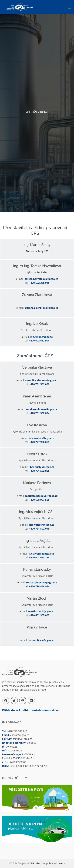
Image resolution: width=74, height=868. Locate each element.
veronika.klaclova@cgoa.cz (41, 380)
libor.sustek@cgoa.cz (41, 467)
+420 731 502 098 (39, 471)
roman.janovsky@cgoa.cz (41, 582)
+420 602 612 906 (39, 340)
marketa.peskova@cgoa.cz (41, 496)
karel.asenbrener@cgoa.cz (41, 409)
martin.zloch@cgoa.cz (41, 611)
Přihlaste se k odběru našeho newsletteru (31, 710)
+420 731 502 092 (39, 384)
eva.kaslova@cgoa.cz (41, 438)
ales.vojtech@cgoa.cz (41, 525)
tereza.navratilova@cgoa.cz (41, 279)
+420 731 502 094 (39, 413)
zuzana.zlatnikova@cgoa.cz (41, 308)
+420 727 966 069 (39, 442)
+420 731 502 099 (39, 529)
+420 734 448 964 (39, 586)
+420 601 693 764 (39, 557)
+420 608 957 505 (39, 500)
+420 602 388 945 (39, 283)
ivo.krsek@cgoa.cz (41, 337)
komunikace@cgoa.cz (41, 640)
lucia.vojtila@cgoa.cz (41, 554)
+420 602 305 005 (39, 615)
